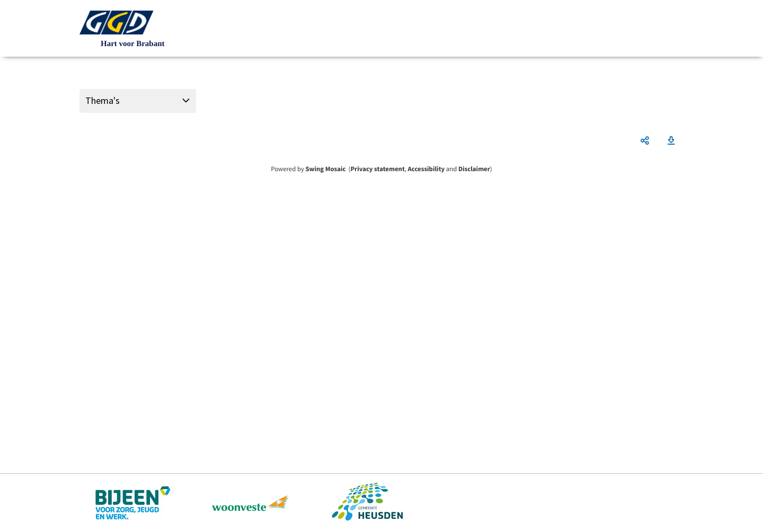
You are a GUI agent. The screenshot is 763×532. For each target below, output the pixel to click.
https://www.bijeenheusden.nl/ (134, 503)
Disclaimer (474, 169)
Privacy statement (377, 169)
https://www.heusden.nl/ (367, 503)
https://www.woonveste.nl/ (250, 503)
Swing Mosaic (325, 169)
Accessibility (427, 169)
